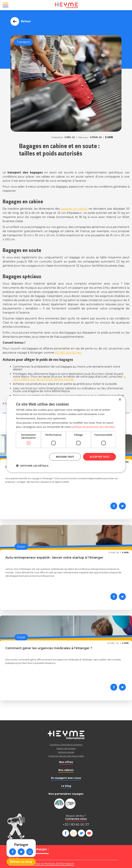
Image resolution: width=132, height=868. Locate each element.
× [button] (120, 400)
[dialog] (66, 434)
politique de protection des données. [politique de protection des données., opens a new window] (94, 427)
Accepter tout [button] (99, 457)
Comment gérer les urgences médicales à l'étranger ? (49, 648)
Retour (25, 21)
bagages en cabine (74, 209)
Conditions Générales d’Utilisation (66, 745)
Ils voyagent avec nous (66, 778)
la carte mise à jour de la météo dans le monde (69, 378)
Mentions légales (66, 752)
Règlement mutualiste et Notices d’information (42, 864)
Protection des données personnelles (66, 756)
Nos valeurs (66, 770)
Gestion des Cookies (66, 748)
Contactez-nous (76, 819)
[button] (32, 466)
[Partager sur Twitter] (122, 506)
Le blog (66, 786)
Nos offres (66, 762)
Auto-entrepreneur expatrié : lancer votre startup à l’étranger (54, 558)
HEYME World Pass (68, 353)
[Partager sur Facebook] (114, 506)
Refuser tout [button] (65, 457)
